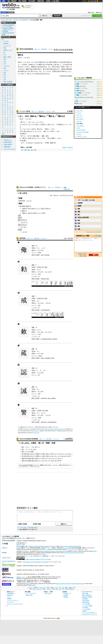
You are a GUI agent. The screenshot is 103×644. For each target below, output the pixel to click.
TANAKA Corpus (6, 558)
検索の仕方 (10, 595)
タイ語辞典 (85, 607)
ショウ (43, 248)
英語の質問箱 (8, 144)
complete (47, 358)
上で (48, 71)
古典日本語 (22, 201)
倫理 (40, 65)
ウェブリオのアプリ (31, 593)
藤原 (52, 143)
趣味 (5, 68)
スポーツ (6, 70)
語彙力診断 (7, 147)
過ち (25, 131)
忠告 (22, 150)
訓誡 (25, 150)
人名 (5, 77)
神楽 (30, 459)
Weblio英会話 (8, 142)
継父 (79, 214)
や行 (61, 71)
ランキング (48, 111)
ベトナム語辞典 (86, 609)
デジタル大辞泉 (25, 111)
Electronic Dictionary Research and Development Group (53, 429)
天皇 (25, 454)
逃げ (35, 213)
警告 (51, 62)
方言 (5, 79)
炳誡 (78, 86)
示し (28, 67)
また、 (50, 67)
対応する (34, 255)
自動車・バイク (8, 50)
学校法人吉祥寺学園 (83, 217)
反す (44, 65)
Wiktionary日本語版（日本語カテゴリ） (33, 187)
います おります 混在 (82, 132)
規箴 (78, 84)
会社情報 (66, 595)
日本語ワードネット (21, 577)
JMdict (28, 584)
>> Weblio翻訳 (97, 236)
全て (3, 39)
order (48, 279)
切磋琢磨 (80, 203)
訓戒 (35, 150)
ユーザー (32, 74)
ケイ (38, 248)
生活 (5, 64)
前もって (38, 124)
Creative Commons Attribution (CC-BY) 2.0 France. (38, 559)
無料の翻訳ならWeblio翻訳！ (29, 7)
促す (39, 67)
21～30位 (92, 200)
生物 (5, 73)
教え (23, 447)
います (78, 128)
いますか (79, 134)
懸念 (79, 226)
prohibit (53, 398)
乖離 (79, 212)
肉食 (46, 129)
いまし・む (35, 122)
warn (42, 255)
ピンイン (34, 253)
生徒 (31, 69)
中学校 (39, 267)
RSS (58, 618)
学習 (33, 267)
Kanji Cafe (37, 433)
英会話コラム (8, 140)
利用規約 (9, 599)
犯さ (33, 209)
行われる (22, 69)
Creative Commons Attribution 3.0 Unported (37, 562)
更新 (70, 76)
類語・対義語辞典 (12, 1)
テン (38, 351)
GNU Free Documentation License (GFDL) (70, 546)
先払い (48, 454)
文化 (5, 61)
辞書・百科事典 (13, 20)
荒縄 (53, 138)
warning (47, 255)
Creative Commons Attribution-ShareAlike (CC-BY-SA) (42, 546)
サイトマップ (11, 602)
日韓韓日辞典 (41, 1)
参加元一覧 (99, 12)
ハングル (34, 276)
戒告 (32, 150)
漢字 (46, 267)
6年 (41, 411)
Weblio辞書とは (11, 593)
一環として (68, 67)
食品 (5, 75)
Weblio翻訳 (85, 599)
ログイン (85, 1)
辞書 (3, 1)
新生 (47, 136)
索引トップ (37, 49)
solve (53, 358)
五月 (30, 143)
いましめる (66, 548)
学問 (5, 59)
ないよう (32, 124)
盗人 (49, 138)
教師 (27, 69)
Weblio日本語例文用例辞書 (29, 439)
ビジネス (6, 41)
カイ (38, 301)
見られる (47, 74)
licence (37, 431)
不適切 (54, 71)
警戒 (23, 211)
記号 (3, 134)
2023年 (62, 76)
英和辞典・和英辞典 (87, 597)
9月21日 (67, 76)
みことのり (48, 272)
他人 (36, 62)
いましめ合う (80, 126)
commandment (45, 310)
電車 (5, 48)
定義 (79, 229)
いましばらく (80, 119)
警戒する (24, 134)
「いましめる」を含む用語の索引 (28, 527)
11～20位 (85, 200)
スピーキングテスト (10, 149)
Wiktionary (67, 189)
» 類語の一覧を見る (68, 147)
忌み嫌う (24, 141)
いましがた (79, 111)
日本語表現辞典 (23, 20)
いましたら (79, 117)
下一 (25, 122)
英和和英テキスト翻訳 (27, 508)
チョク (39, 270)
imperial (43, 279)
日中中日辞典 (32, 1)
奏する (34, 459)
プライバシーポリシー (13, 600)
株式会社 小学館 (20, 544)
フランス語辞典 (86, 604)
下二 (42, 122)
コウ (44, 370)
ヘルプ (100, 1)
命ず (33, 129)
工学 (5, 55)
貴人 (29, 454)
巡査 (34, 136)
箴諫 (78, 95)
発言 (59, 71)
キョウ (43, 413)
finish (42, 358)
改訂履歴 (72, 548)
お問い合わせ (48, 593)
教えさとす (51, 124)
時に (44, 454)
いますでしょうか (81, 136)
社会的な (31, 65)
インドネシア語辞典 (87, 606)
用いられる (34, 71)
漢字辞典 (23, 238)
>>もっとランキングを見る (94, 232)
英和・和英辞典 (22, 1)
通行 (38, 454)
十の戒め (79, 93)
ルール (36, 65)
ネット (45, 71)
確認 (79, 209)
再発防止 (34, 67)
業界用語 (6, 43)
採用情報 (66, 597)
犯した (53, 65)
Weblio (18, 548)
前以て (43, 209)
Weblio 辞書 (93, 1)
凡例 (53, 111)
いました (79, 113)
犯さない (30, 131)
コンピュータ (7, 46)
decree (55, 339)
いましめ (24, 232)
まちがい (24, 124)
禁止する (40, 129)
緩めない (62, 124)
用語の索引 (44, 49)
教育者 (63, 69)
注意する (44, 124)
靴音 (38, 136)
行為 (61, 62)
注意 (47, 209)
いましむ (29, 201)
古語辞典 (48, 1)
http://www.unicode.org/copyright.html (74, 553)
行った (67, 71)
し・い (78, 82)
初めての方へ (91, 12)
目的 (42, 67)
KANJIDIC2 (27, 429)
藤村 (43, 136)
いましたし (79, 115)
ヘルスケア (7, 66)
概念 (79, 220)
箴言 (78, 91)
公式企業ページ (67, 593)
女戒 (78, 88)
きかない (34, 138)
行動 (40, 62)
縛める (25, 138)
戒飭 (29, 150)
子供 (47, 69)
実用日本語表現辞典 (26, 49)
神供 (23, 459)
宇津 (46, 143)
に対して (59, 65)
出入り (33, 454)
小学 (38, 411)
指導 (55, 62)
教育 (63, 67)
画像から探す (29, 595)
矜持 (79, 223)
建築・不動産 (7, 57)
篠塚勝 (79, 206)
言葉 (68, 62)
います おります (81, 130)
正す (44, 62)
